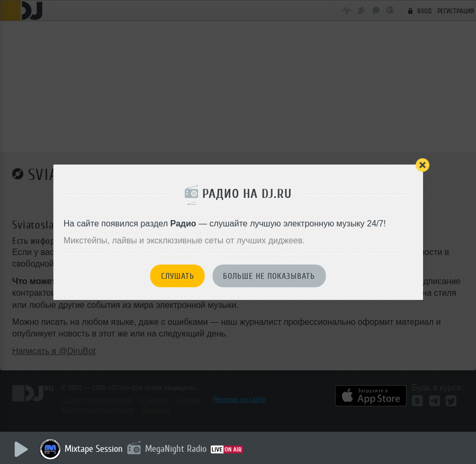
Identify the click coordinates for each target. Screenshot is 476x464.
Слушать (178, 276)
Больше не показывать (269, 276)
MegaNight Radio (176, 449)
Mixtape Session (94, 449)
